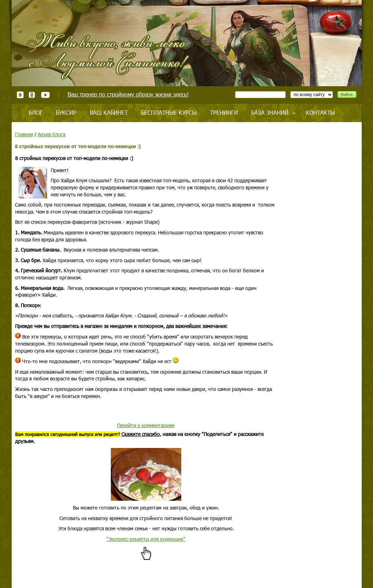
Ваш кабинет (109, 112)
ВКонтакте (20, 95)
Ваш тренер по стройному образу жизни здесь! (128, 94)
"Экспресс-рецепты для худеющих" (146, 539)
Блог (36, 112)
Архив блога (52, 134)
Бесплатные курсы (169, 112)
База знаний (270, 112)
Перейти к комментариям (146, 425)
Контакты (320, 112)
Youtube (45, 95)
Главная (24, 134)
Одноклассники (32, 95)
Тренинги (224, 112)
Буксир (66, 112)
